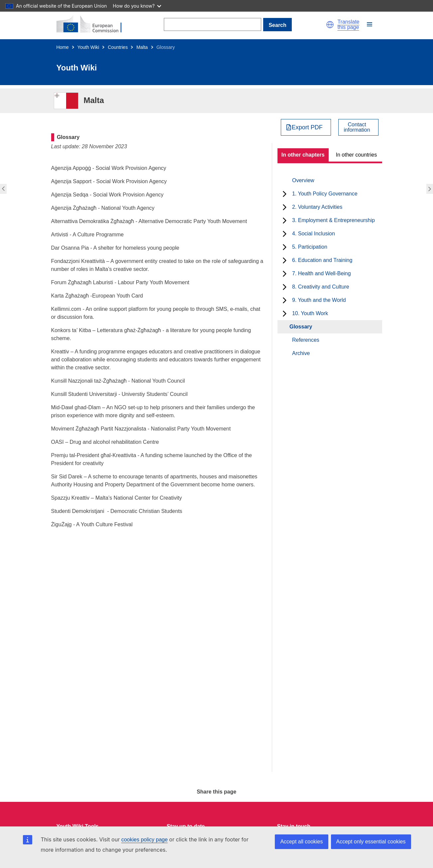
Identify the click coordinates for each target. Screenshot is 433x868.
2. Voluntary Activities (317, 207)
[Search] (213, 24)
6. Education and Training (322, 260)
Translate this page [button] (348, 25)
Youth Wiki (88, 47)
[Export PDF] (306, 127)
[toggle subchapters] (285, 194)
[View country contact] (358, 127)
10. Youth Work (310, 313)
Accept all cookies (301, 842)
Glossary (301, 327)
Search (277, 25)
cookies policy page (145, 840)
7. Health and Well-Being (322, 273)
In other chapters (303, 155)
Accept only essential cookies (371, 842)
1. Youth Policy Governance (325, 194)
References (306, 340)
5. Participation (310, 247)
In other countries (357, 155)
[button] (330, 25)
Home (63, 47)
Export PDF (307, 127)
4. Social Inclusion (314, 234)
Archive (301, 353)
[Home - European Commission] (93, 25)
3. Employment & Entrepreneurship (333, 220)
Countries (118, 47)
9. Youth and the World (319, 300)
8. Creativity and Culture (321, 287)
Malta (142, 47)
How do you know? (137, 6)
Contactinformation (357, 127)
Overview (303, 180)
